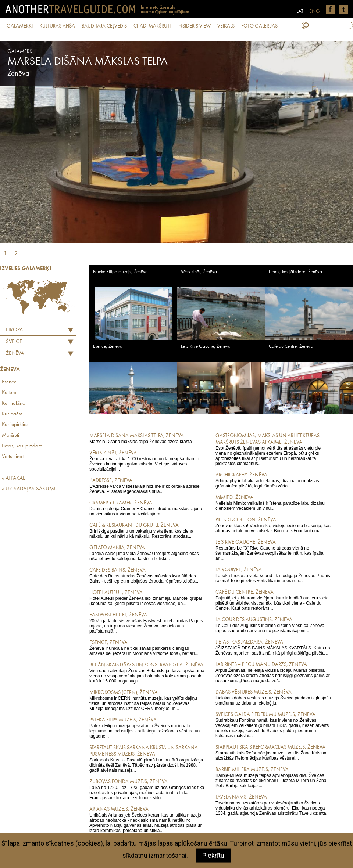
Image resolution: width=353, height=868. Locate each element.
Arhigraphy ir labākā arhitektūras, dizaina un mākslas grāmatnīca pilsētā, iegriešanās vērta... (273, 480)
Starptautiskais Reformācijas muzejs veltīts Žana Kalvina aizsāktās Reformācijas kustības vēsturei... (273, 752)
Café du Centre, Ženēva (291, 347)
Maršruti (10, 435)
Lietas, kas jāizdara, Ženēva (295, 272)
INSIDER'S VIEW (194, 26)
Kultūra (9, 393)
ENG (315, 11)
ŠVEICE (14, 342)
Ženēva (15, 354)
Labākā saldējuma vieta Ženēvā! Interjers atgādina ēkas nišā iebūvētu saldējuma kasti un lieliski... (147, 553)
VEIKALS (226, 26)
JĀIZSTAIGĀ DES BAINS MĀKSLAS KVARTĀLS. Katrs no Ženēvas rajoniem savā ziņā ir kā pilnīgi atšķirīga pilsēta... (273, 647)
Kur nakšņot (14, 404)
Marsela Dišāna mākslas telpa (88, 62)
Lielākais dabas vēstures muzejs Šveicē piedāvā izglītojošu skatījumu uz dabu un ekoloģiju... (273, 697)
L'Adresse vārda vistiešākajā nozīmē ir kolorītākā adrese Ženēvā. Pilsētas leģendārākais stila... (147, 486)
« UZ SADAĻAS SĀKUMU (30, 489)
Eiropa (14, 330)
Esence (9, 382)
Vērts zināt (13, 457)
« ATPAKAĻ (13, 478)
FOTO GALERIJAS (259, 26)
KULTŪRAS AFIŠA (57, 26)
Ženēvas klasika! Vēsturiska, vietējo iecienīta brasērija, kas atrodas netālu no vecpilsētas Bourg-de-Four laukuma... (273, 525)
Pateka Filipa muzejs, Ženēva (120, 272)
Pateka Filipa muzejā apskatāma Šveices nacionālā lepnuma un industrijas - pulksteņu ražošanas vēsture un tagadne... (147, 728)
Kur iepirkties (15, 425)
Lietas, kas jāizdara (22, 446)
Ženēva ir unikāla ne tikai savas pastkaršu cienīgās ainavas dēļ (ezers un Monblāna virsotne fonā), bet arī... (147, 648)
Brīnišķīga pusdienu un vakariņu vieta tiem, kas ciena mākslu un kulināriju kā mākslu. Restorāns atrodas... (147, 530)
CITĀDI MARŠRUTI (152, 26)
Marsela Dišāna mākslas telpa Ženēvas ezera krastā (147, 438)
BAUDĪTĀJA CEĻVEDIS (104, 26)
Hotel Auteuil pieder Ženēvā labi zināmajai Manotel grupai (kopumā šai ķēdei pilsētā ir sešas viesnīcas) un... (147, 598)
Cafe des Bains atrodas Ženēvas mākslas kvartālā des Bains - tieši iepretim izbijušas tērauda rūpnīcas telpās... (147, 575)
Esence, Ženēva (108, 347)
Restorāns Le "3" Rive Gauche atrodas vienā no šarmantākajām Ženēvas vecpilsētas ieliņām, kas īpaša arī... (273, 550)
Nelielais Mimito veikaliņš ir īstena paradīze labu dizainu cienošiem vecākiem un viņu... (273, 503)
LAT (300, 11)
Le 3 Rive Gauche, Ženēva (206, 347)
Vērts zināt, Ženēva (199, 272)
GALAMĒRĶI (20, 26)
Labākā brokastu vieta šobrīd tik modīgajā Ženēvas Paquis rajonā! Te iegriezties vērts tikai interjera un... (273, 575)
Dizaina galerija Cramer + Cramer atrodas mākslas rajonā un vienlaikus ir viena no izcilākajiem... (147, 508)
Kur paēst (12, 414)
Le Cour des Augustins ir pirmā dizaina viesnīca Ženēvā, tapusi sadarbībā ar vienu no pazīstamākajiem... (273, 625)
